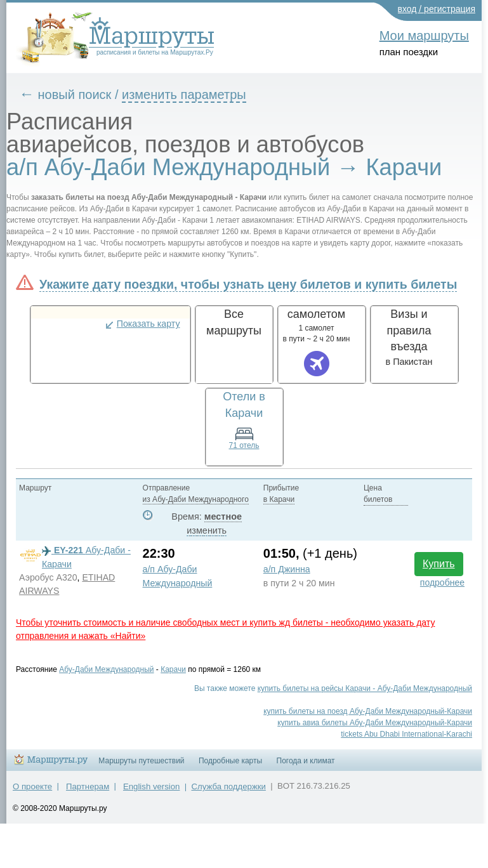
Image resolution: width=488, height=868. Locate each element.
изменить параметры (184, 95)
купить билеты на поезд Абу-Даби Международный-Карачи (368, 711)
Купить (439, 564)
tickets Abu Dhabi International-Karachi (406, 734)
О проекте (32, 786)
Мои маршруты (424, 36)
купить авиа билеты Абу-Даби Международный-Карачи (375, 723)
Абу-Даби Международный (106, 669)
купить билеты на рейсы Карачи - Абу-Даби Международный (365, 688)
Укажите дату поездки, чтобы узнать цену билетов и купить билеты (248, 284)
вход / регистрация (437, 9)
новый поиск (75, 95)
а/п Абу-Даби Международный (178, 576)
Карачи (173, 669)
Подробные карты (230, 761)
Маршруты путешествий (141, 761)
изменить (207, 530)
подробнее (442, 582)
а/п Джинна (287, 569)
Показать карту (148, 324)
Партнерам (88, 786)
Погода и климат (306, 761)
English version (151, 786)
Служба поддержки (229, 786)
